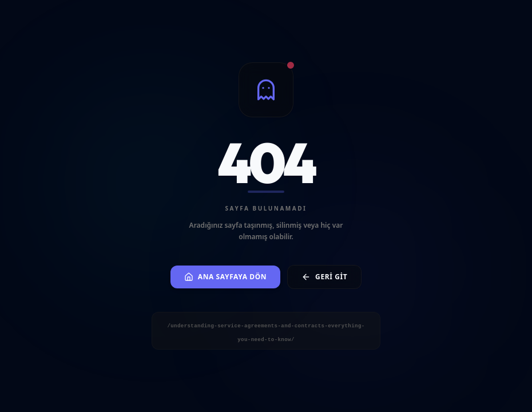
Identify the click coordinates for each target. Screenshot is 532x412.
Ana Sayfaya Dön (225, 277)
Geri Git (324, 277)
